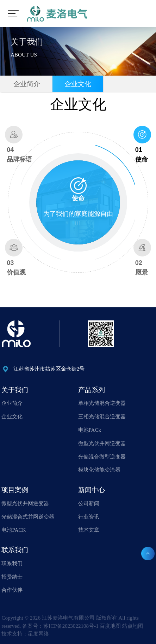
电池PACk (90, 430)
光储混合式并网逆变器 (28, 516)
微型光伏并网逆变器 (102, 443)
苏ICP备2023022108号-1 (71, 626)
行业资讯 (89, 516)
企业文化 (78, 84)
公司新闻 (89, 503)
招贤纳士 (12, 577)
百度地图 (110, 626)
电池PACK (14, 530)
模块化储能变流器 (99, 470)
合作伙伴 (12, 590)
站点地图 (133, 626)
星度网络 (38, 634)
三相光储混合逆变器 (102, 416)
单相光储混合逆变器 (102, 403)
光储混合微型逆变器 (102, 456)
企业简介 (27, 84)
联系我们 (12, 563)
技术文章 (89, 530)
